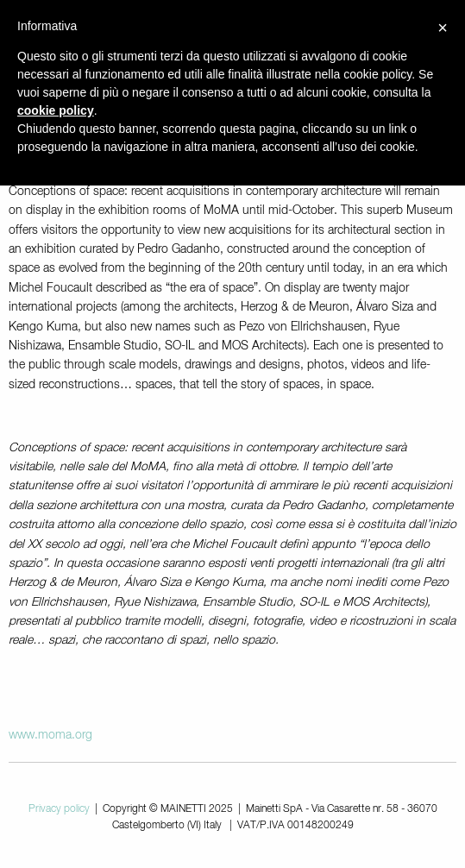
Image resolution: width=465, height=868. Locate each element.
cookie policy (56, 110)
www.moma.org (50, 735)
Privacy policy (59, 809)
